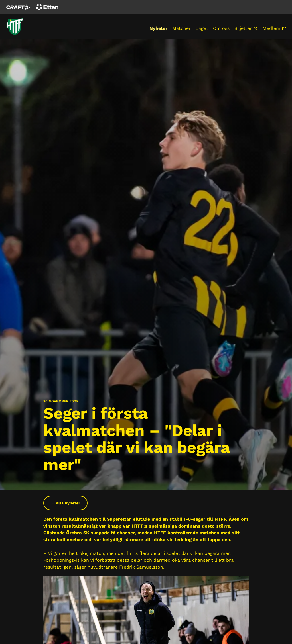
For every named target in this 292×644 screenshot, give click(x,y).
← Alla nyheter (65, 503)
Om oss (221, 28)
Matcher (182, 28)
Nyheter (158, 28)
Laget (202, 28)
